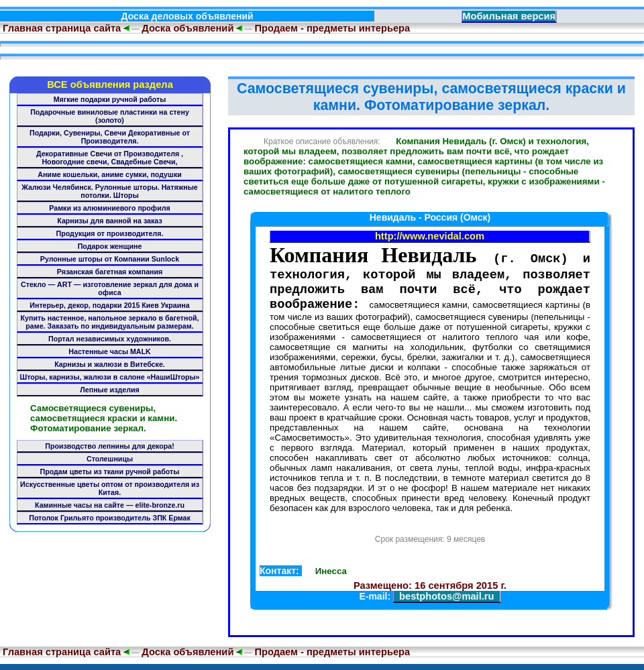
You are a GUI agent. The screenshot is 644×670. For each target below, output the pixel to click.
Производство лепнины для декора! (110, 446)
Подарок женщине (110, 246)
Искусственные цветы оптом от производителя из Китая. (110, 488)
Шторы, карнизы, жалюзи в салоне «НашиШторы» (110, 377)
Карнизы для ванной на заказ (109, 221)
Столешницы (110, 459)
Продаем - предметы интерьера (332, 28)
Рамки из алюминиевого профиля (109, 208)
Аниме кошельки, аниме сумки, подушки (110, 174)
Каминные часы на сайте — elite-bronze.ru (110, 505)
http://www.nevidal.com (430, 236)
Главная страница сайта (60, 28)
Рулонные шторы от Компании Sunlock (110, 259)
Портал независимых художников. (110, 339)
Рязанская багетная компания (110, 272)
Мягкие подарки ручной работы (110, 99)
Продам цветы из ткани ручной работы (110, 471)
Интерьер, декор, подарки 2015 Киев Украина (109, 305)
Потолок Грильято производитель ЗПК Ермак (110, 518)
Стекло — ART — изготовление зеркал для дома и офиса (110, 288)
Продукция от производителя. (110, 233)
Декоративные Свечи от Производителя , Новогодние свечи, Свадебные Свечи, (110, 158)
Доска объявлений (187, 28)
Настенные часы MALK (109, 351)
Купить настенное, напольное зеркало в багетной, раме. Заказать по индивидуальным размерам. (110, 322)
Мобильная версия (509, 16)
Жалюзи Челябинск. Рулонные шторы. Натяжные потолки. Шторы (110, 191)
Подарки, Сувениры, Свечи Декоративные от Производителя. (110, 137)
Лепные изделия (109, 390)
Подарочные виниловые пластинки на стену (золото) (110, 116)
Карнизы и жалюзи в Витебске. (110, 364)
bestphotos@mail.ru (447, 602)
